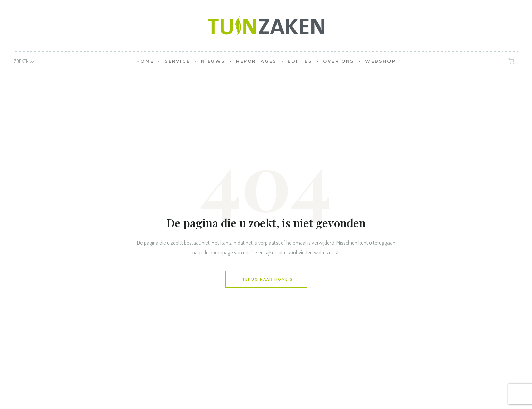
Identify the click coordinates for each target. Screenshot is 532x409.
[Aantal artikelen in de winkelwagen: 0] (511, 61)
